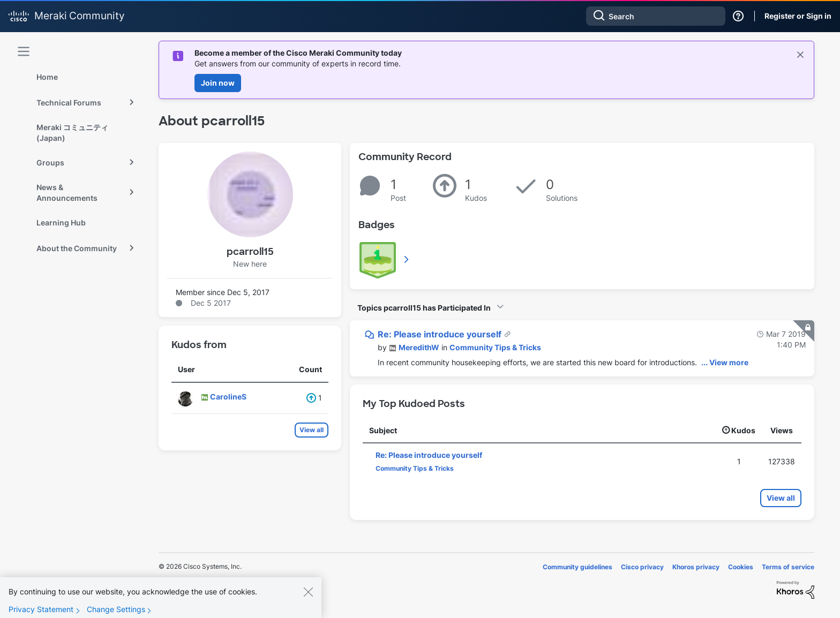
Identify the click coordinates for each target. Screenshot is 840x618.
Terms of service (788, 567)
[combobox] (656, 16)
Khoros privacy (696, 567)
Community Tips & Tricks (495, 347)
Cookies (741, 567)
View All (407, 259)
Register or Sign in (798, 16)
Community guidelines (577, 567)
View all (312, 430)
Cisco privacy (642, 567)
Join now (218, 83)
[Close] (308, 601)
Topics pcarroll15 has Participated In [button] (424, 308)
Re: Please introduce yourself (441, 334)
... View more (725, 362)
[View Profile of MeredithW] (419, 347)
